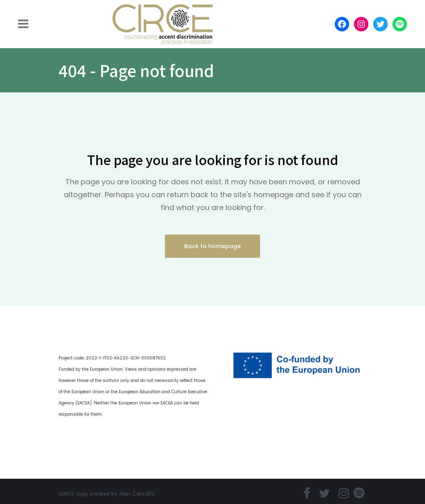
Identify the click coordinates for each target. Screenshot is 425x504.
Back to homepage (212, 246)
